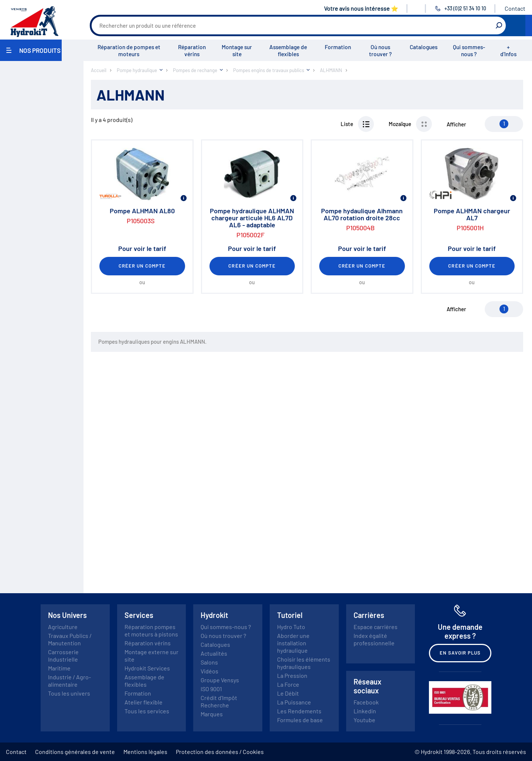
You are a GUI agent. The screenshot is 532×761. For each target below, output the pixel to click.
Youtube (364, 720)
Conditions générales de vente (75, 752)
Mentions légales (145, 752)
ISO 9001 (211, 689)
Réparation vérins (192, 50)
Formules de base (300, 720)
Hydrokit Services (147, 668)
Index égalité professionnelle (374, 639)
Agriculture (63, 627)
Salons (209, 662)
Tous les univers (69, 693)
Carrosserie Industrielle (63, 655)
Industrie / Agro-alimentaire (69, 681)
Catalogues (424, 47)
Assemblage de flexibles (288, 50)
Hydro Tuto (291, 627)
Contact (515, 8)
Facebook (366, 702)
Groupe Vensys (220, 680)
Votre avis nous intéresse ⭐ (361, 8)
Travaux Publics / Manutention (70, 639)
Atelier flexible (144, 702)
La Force (288, 684)
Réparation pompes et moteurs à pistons (151, 630)
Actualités (214, 653)
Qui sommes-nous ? (469, 50)
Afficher (456, 124)
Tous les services (147, 711)
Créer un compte (142, 266)
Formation (338, 47)
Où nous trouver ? (380, 50)
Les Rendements (299, 711)
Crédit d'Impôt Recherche (219, 701)
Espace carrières (376, 627)
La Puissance (294, 702)
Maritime (59, 668)
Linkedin (365, 711)
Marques (212, 714)
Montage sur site (237, 50)
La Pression (292, 675)
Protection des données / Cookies (220, 752)
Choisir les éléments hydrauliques (304, 663)
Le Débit (288, 693)
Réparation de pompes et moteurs (129, 50)
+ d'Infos (508, 50)
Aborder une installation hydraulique (293, 643)
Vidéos (209, 671)
